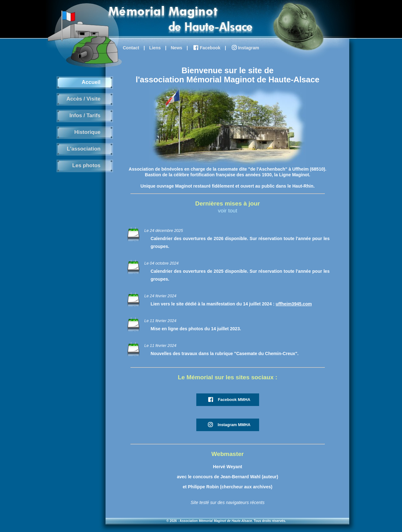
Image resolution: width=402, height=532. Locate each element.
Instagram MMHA (228, 425)
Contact (131, 48)
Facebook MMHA (229, 400)
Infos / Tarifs (85, 115)
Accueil (91, 82)
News (177, 48)
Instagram (245, 48)
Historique (87, 132)
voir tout (228, 211)
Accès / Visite (83, 99)
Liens (155, 48)
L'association (84, 149)
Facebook (206, 48)
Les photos (86, 165)
